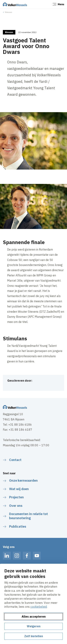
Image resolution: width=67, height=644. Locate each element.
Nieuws (9, 12)
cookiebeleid (39, 607)
